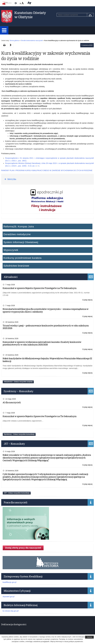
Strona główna (14, 41)
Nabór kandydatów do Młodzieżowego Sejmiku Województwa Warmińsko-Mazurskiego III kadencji (47, 360)
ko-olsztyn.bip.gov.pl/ (11, 611)
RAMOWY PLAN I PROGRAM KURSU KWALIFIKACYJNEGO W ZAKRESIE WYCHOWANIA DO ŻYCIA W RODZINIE (47, 170)
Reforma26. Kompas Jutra (19, 226)
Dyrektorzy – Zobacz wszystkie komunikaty (19, 434)
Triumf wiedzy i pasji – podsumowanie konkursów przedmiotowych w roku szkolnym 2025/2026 (46, 327)
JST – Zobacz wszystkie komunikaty (17, 493)
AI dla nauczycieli (12, 402)
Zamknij (89, 637)
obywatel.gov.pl (8, 597)
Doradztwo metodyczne (17, 234)
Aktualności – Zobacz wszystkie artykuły (18, 382)
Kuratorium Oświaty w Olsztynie (30, 15)
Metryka (12, 179)
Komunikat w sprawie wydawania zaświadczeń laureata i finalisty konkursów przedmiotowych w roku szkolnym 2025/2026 (42, 343)
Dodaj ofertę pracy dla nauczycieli (23, 548)
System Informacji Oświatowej (21, 242)
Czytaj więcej (87, 300)
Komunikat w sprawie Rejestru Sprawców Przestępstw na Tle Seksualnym (40, 288)
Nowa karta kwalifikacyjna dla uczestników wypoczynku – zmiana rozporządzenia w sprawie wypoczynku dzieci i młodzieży (46, 310)
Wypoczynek (11, 250)
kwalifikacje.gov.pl (9, 582)
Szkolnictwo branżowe (16, 266)
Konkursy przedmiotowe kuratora (22, 258)
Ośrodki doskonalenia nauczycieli (32, 41)
